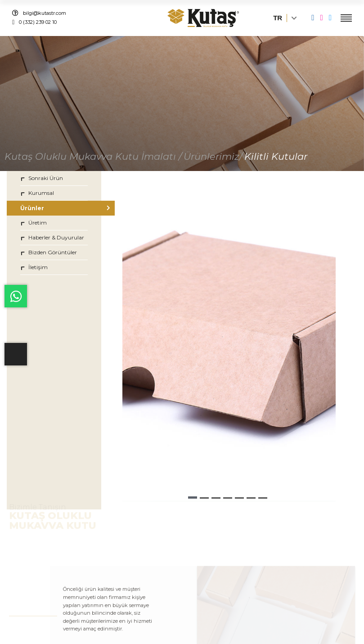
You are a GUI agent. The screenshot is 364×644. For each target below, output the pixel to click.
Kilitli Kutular (276, 156)
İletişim (34, 267)
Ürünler (54, 208)
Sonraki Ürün (42, 178)
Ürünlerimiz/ (213, 156)
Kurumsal (37, 193)
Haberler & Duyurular (52, 237)
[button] (193, 498)
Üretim (34, 223)
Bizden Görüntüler (49, 252)
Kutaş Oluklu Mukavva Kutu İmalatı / (93, 156)
